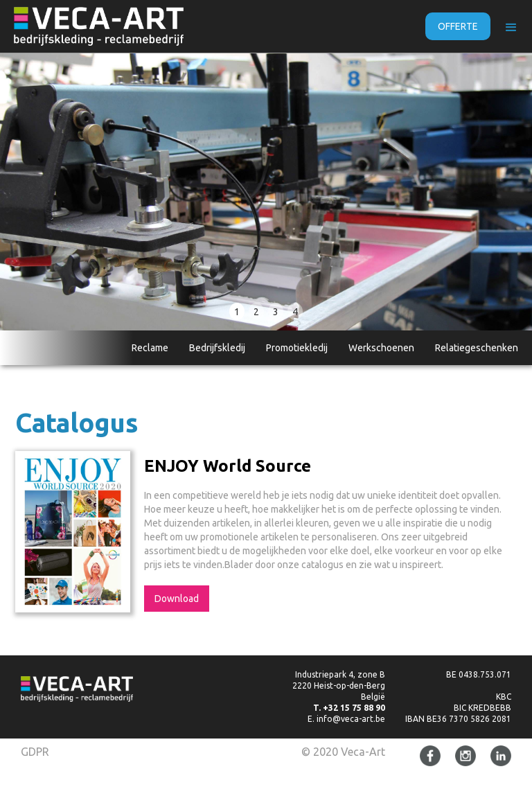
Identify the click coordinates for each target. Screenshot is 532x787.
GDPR (35, 752)
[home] (99, 26)
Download (177, 599)
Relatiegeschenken (477, 348)
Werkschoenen (381, 348)
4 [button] (295, 312)
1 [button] (237, 312)
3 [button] (276, 312)
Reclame (150, 348)
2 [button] (256, 312)
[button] (511, 28)
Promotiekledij (297, 348)
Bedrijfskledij (217, 348)
